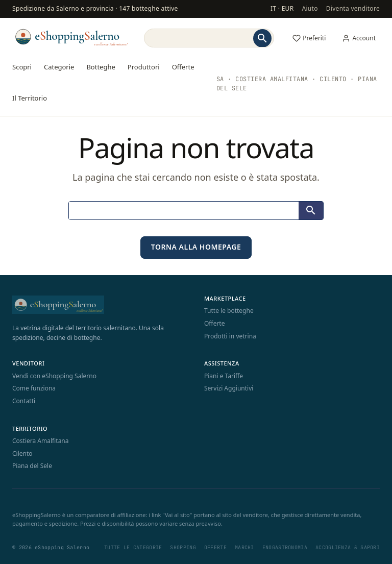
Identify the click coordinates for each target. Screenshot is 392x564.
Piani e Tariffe (224, 376)
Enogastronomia (285, 547)
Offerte (183, 67)
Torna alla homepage (196, 247)
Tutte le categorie (133, 547)
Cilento (22, 453)
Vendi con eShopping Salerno (54, 376)
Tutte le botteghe (229, 311)
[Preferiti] (309, 38)
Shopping (183, 547)
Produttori (144, 67)
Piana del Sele (32, 466)
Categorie (59, 67)
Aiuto (310, 8)
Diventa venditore (353, 8)
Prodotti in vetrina (230, 336)
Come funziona (34, 388)
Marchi (244, 547)
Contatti (24, 401)
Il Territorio (30, 98)
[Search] (198, 38)
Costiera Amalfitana (41, 441)
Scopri (22, 67)
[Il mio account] (359, 38)
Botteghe (101, 67)
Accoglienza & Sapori (348, 547)
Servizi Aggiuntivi (229, 388)
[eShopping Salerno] (71, 37)
